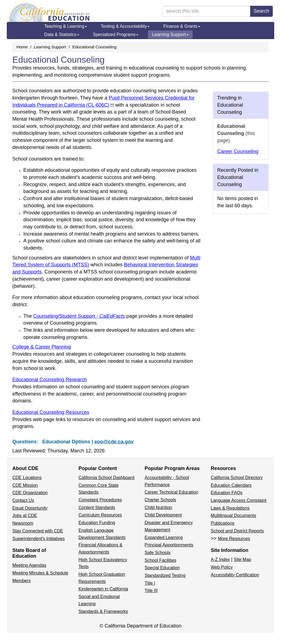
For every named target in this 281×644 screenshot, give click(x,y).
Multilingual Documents (233, 516)
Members (22, 581)
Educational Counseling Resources (51, 412)
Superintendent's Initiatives (39, 539)
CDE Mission (25, 485)
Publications (223, 523)
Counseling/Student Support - (79, 316)
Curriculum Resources (100, 515)
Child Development (163, 515)
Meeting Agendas (29, 565)
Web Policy (222, 567)
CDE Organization (30, 493)
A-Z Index (220, 559)
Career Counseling (238, 151)
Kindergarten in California (103, 589)
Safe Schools (158, 553)
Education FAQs (227, 493)
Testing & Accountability (125, 26)
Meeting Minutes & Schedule (40, 573)
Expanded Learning (164, 537)
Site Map (242, 559)
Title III (151, 591)
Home (22, 47)
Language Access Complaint (239, 500)
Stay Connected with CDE (38, 531)
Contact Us (23, 500)
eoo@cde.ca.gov (114, 442)
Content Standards (97, 508)
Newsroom (23, 523)
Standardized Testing (165, 575)
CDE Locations (27, 478)
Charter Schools (160, 500)
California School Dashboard (106, 478)
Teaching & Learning (66, 26)
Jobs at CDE (25, 516)
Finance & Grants (182, 26)
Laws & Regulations (230, 508)
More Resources (234, 539)
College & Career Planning (42, 347)
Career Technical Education (171, 492)
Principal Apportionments (169, 545)
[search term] (206, 11)
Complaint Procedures (100, 500)
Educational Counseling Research (50, 380)
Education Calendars (231, 485)
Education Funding (97, 523)
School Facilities (161, 560)
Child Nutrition (158, 508)
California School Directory (237, 478)
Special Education (162, 568)
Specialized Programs (116, 34)
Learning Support (170, 34)
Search (261, 11)
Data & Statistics (62, 34)
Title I (150, 583)
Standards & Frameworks (103, 611)
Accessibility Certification (235, 575)
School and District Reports (237, 531)
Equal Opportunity (30, 508)
